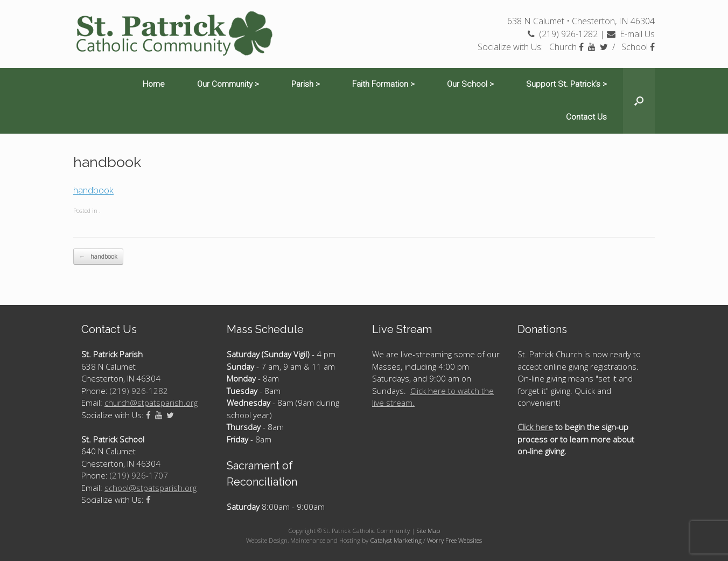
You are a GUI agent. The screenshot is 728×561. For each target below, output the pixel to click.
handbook (93, 190)
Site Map (428, 531)
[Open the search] (639, 101)
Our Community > (228, 84)
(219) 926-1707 (139, 475)
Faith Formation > (383, 84)
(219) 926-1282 (563, 34)
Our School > (470, 84)
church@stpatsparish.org (151, 403)
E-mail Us (631, 34)
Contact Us (586, 117)
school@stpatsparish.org (150, 488)
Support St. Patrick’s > (566, 84)
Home (154, 84)
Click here (535, 427)
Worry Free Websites (454, 540)
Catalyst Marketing (396, 540)
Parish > (306, 84)
